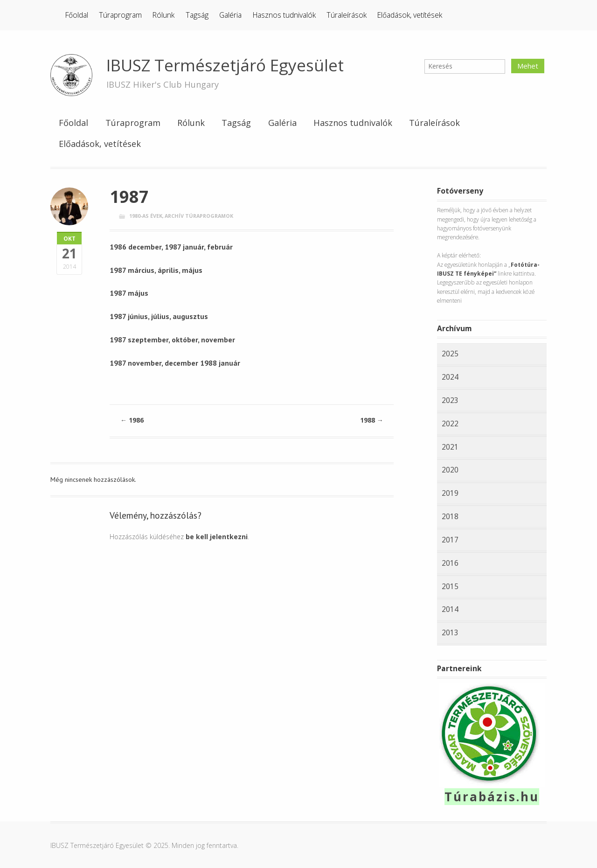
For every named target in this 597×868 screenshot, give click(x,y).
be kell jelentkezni (217, 537)
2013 (450, 632)
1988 (372, 420)
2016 (450, 563)
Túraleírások (347, 15)
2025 (450, 354)
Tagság (197, 15)
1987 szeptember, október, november (172, 340)
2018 (450, 516)
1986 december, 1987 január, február (171, 247)
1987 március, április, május (156, 270)
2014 (450, 609)
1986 (132, 420)
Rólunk (163, 15)
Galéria (230, 15)
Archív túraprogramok (199, 216)
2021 (450, 447)
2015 (450, 586)
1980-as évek (146, 216)
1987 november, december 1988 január (175, 363)
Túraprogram (120, 15)
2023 (450, 400)
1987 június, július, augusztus (159, 316)
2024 (450, 377)
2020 (450, 470)
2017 (450, 540)
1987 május (129, 293)
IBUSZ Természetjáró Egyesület (225, 65)
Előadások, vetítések (410, 15)
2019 (450, 493)
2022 (450, 424)
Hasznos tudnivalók (284, 15)
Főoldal (77, 15)
